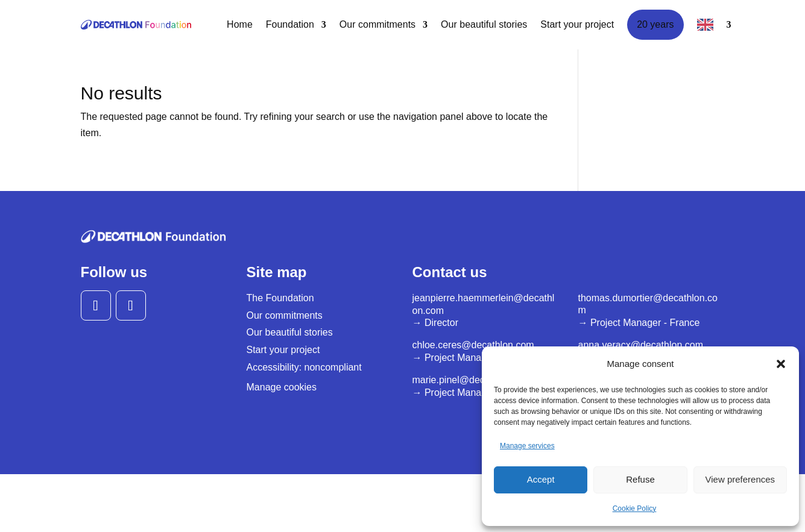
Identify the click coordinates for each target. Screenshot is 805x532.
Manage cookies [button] (282, 387)
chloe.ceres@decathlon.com (473, 345)
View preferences (740, 479)
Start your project (577, 24)
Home (240, 24)
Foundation (290, 24)
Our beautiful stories (484, 24)
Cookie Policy (635, 509)
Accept (541, 479)
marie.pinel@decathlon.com (472, 380)
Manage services (527, 446)
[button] (781, 364)
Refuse (640, 479)
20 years (655, 24)
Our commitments (377, 24)
